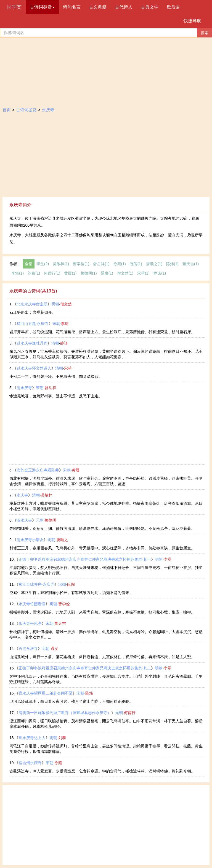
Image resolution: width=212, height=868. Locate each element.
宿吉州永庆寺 (30, 763)
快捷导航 (192, 21)
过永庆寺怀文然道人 (34, 368)
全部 (29, 264)
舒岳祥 (51, 388)
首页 (7, 110)
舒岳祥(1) (101, 264)
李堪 (65, 324)
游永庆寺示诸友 (30, 540)
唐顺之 (62, 540)
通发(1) (107, 273)
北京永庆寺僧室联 (32, 304)
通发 (54, 649)
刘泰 (62, 738)
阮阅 (71, 584)
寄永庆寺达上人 (32, 738)
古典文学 (150, 7)
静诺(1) (160, 273)
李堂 (168, 559)
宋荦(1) (143, 273)
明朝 (55, 304)
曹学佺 (64, 604)
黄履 (76, 470)
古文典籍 (98, 7)
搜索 (205, 33)
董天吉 (60, 623)
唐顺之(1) (154, 264)
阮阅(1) (136, 264)
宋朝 (56, 324)
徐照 (58, 763)
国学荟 (14, 7)
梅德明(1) (89, 273)
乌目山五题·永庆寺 (33, 324)
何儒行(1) (52, 273)
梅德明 (51, 520)
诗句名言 (72, 7)
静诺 (64, 343)
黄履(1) (70, 273)
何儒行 (130, 713)
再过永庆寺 (28, 649)
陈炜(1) (172, 264)
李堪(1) (18, 273)
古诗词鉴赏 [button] (42, 7)
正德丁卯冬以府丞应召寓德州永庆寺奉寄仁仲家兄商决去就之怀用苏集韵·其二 (85, 668)
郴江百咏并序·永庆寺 (36, 584)
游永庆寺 (24, 388)
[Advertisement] (106, 156)
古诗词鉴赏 (26, 110)
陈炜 (89, 693)
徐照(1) (120, 264)
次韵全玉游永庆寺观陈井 (38, 470)
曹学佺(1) (81, 264)
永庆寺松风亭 (30, 623)
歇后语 (173, 7)
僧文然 (66, 304)
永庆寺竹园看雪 (32, 604)
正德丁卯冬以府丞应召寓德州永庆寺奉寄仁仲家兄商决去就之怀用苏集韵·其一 (85, 559)
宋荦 (68, 368)
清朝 (55, 343)
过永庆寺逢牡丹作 (32, 343)
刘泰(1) (34, 273)
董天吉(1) (191, 264)
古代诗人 (124, 7)
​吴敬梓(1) (61, 264)
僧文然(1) (125, 273)
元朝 (40, 520)
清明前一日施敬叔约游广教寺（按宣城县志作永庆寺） (65, 713)
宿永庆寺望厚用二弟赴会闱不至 (46, 693)
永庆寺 (48, 110)
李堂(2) (43, 264)
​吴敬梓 (47, 495)
